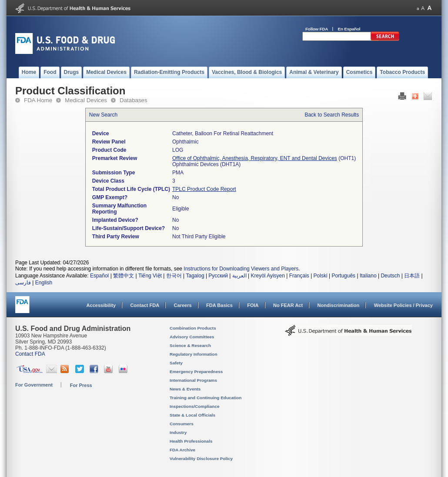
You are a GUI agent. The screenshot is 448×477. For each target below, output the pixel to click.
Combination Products (193, 328)
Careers (183, 305)
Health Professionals (191, 441)
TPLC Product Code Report (204, 189)
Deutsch (390, 276)
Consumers (182, 424)
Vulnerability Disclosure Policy (201, 459)
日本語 (412, 276)
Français (299, 276)
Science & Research (190, 345)
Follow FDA (317, 29)
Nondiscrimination (339, 305)
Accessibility (101, 305)
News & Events (185, 389)
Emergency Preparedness (196, 372)
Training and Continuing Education (206, 398)
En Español (349, 29)
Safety (176, 363)
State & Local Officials (192, 415)
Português (343, 276)
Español (99, 276)
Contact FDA (145, 305)
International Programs (193, 380)
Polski (321, 276)
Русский (218, 276)
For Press (81, 385)
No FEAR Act (288, 305)
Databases (134, 100)
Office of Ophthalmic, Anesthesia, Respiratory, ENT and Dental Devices (255, 158)
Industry (178, 432)
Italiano (368, 276)
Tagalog (195, 276)
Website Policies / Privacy (403, 305)
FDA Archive (182, 450)
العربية (239, 276)
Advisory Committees (192, 337)
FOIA (253, 305)
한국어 (174, 276)
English (44, 283)
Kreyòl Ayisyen (268, 276)
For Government (34, 385)
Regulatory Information (194, 354)
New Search (103, 115)
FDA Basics (219, 305)
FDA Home (38, 100)
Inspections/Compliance (195, 406)
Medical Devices (86, 100)
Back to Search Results (332, 115)
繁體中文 (124, 276)
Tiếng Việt (150, 276)
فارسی (23, 283)
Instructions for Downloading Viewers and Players (241, 269)
